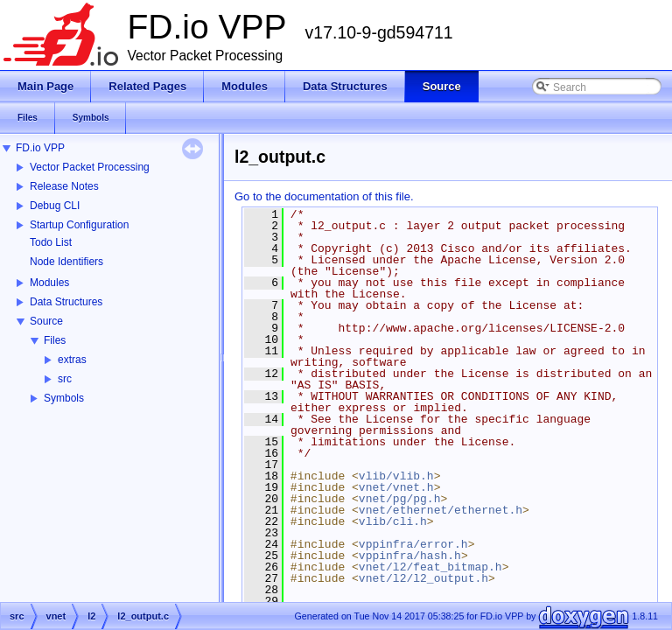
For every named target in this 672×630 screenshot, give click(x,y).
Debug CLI (55, 206)
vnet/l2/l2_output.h (423, 578)
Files (55, 340)
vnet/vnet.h (396, 487)
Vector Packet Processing (90, 167)
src (65, 379)
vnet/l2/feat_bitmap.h (430, 567)
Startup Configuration (79, 225)
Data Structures (66, 302)
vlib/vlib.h (396, 476)
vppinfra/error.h (413, 544)
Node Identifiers (66, 262)
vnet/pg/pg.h (400, 499)
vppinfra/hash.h (410, 556)
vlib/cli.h (393, 521)
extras (72, 360)
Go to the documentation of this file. (324, 196)
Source (46, 321)
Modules (49, 283)
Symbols (64, 398)
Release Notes (64, 186)
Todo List (51, 242)
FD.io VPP (40, 148)
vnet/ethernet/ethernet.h (441, 510)
